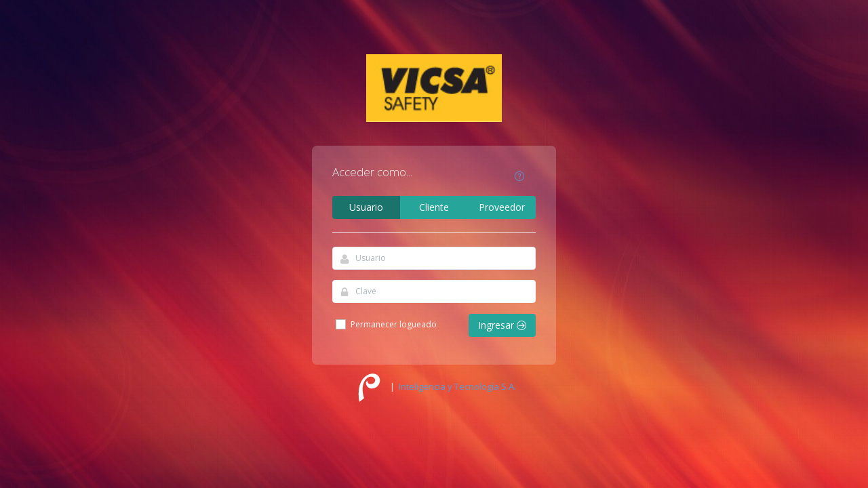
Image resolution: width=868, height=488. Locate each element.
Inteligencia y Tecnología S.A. (457, 386)
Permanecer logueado (386, 325)
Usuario (366, 207)
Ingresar (502, 325)
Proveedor (502, 207)
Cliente (434, 207)
